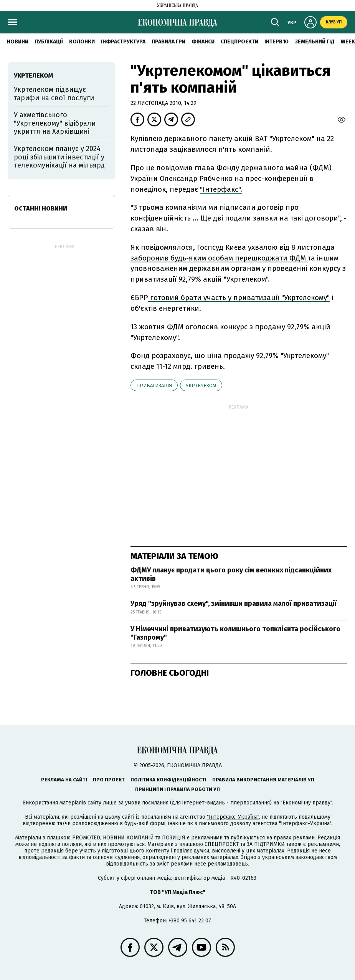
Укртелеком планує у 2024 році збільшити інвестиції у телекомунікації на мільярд (60, 157)
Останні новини (41, 208)
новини (18, 42)
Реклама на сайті (64, 780)
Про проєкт (109, 780)
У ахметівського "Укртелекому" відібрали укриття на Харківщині (55, 123)
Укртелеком (201, 386)
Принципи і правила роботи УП (177, 789)
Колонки (82, 42)
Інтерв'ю (277, 42)
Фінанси (203, 42)
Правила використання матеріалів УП (263, 780)
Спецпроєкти (239, 42)
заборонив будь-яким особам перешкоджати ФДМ (219, 258)
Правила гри (168, 42)
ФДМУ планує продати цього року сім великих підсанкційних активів (231, 574)
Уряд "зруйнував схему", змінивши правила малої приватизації (234, 604)
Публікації (49, 42)
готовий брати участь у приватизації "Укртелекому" (239, 298)
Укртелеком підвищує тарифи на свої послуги (54, 94)
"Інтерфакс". (221, 189)
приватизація (154, 386)
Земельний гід (315, 42)
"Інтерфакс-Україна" (233, 817)
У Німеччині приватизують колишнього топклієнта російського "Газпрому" (235, 633)
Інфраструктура (123, 42)
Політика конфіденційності (168, 780)
